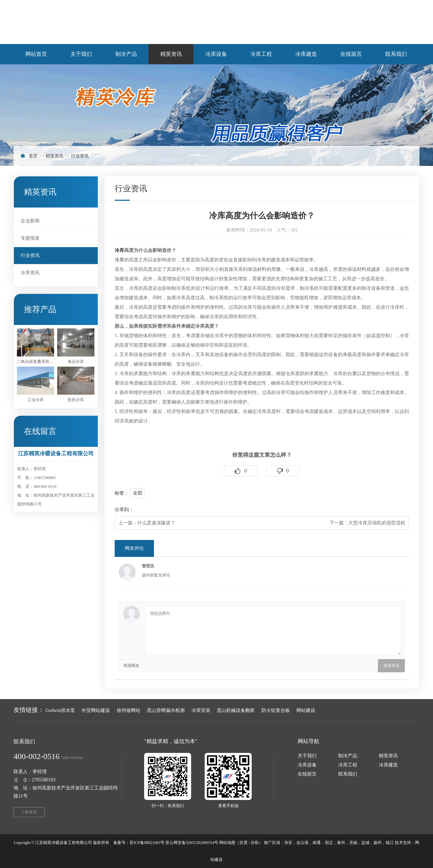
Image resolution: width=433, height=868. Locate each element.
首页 (33, 156)
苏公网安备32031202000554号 (192, 843)
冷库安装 (201, 710)
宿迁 (329, 843)
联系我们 (348, 774)
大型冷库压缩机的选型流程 (377, 523)
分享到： (124, 510)
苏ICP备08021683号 (147, 843)
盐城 (365, 843)
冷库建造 (388, 765)
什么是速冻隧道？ (156, 523)
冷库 (119, 250)
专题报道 (30, 238)
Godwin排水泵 (60, 710)
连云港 (302, 843)
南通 (317, 843)
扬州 (378, 843)
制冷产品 (348, 756)
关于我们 (307, 756)
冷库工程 (348, 765)
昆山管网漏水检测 (166, 710)
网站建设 (306, 710)
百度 (244, 843)
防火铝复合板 (276, 710)
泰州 (341, 843)
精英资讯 (54, 156)
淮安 (288, 843)
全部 (138, 493)
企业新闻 (30, 221)
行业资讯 (80, 156)
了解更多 (29, 812)
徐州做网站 (129, 710)
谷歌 (255, 843)
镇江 (390, 843)
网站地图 (227, 843)
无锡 (353, 843)
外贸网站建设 (96, 710)
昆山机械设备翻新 (236, 710)
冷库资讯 (30, 273)
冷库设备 (307, 765)
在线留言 (307, 774)
